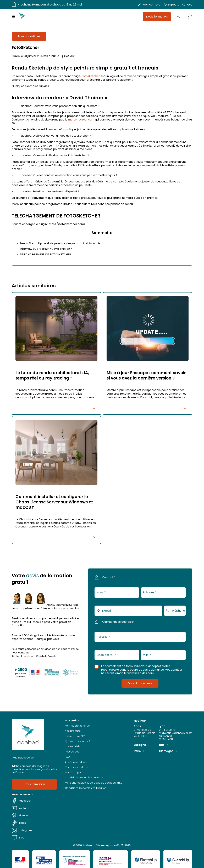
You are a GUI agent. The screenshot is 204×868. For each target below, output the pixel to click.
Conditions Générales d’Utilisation (86, 788)
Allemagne (166, 751)
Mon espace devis (76, 767)
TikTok (19, 823)
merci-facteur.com (81, 119)
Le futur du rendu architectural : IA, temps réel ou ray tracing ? (52, 375)
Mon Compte (73, 772)
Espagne (140, 745)
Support (171, 4)
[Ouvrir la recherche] (179, 16)
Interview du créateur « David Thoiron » (46, 249)
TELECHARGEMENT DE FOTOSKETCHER (45, 254)
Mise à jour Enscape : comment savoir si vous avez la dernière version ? (146, 375)
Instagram (22, 830)
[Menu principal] (13, 16)
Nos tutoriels (73, 746)
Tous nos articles (29, 36)
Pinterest (21, 816)
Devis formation (157, 16)
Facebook (21, 801)
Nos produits (73, 731)
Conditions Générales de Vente (84, 778)
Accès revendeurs (76, 762)
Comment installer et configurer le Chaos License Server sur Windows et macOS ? (54, 502)
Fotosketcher (91, 76)
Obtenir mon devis (140, 683)
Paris (137, 726)
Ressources (72, 752)
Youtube (20, 808)
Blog (18, 838)
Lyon (162, 726)
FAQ (187, 4)
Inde (161, 745)
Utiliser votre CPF (75, 736)
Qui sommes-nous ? (78, 741)
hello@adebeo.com (24, 758)
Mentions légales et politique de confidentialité (94, 783)
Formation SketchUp (77, 726)
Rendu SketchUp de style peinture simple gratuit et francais (60, 243)
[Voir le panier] (189, 17)
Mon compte (149, 4)
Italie (137, 751)
